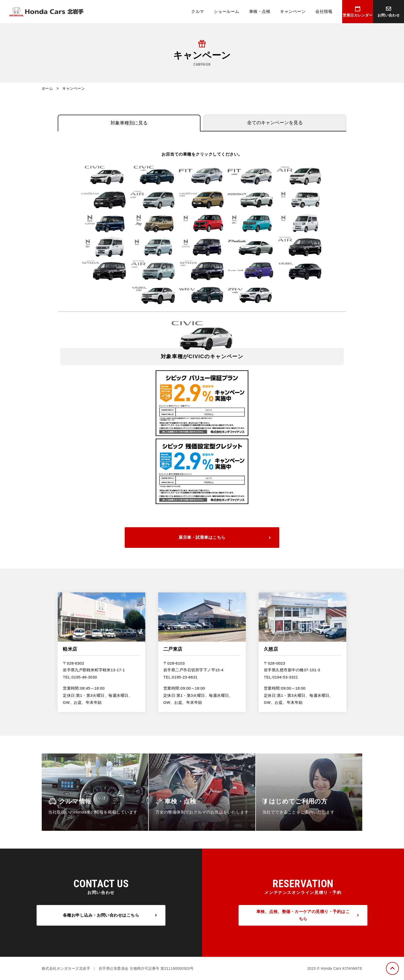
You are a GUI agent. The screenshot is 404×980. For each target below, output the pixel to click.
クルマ (197, 11)
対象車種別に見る (129, 123)
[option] (202, 412)
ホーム (47, 88)
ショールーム (227, 11)
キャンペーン (293, 11)
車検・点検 (260, 11)
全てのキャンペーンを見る (275, 123)
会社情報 (324, 11)
